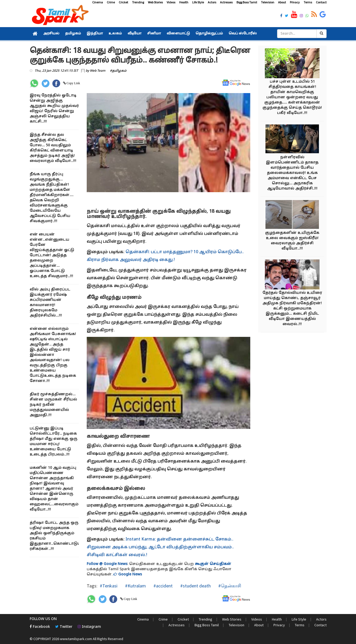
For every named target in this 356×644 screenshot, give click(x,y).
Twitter (64, 627)
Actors (212, 2)
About (282, 2)
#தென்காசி (229, 586)
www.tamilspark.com (76, 639)
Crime (111, 2)
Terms (308, 2)
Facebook (40, 627)
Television (268, 2)
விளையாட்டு (178, 34)
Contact (321, 2)
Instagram (89, 627)
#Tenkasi (109, 586)
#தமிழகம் (118, 71)
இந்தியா (95, 34)
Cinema (98, 2)
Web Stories (155, 2)
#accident (163, 586)
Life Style (198, 2)
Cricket (123, 2)
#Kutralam (135, 586)
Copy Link (73, 83)
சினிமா (154, 34)
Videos (171, 2)
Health (184, 2)
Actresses (226, 2)
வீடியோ (135, 34)
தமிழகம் (73, 34)
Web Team (98, 71)
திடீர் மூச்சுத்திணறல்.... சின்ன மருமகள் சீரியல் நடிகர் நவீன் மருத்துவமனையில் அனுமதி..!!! (53, 405)
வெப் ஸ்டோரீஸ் (243, 34)
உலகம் (115, 34)
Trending (138, 2)
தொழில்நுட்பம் (209, 34)
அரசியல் (51, 34)
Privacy (295, 2)
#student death (195, 586)
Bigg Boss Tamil (247, 2)
